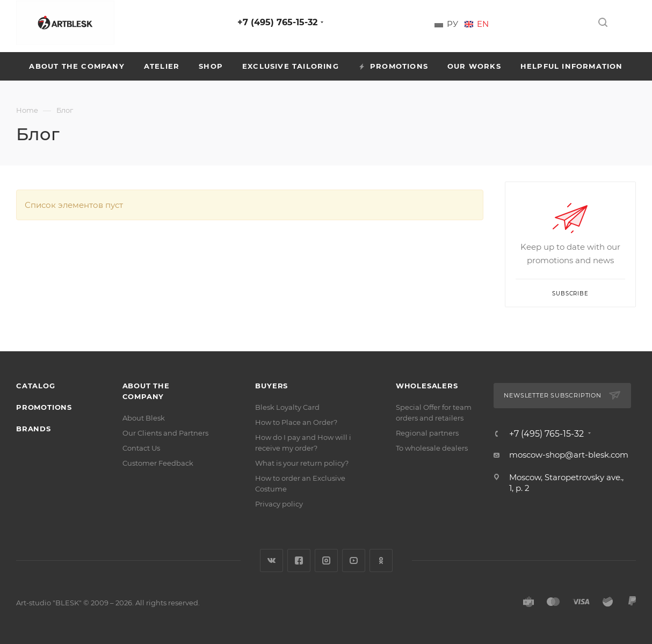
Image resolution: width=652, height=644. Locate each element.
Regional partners (427, 433)
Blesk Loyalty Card (287, 407)
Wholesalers (427, 386)
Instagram (326, 560)
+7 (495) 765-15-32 (277, 22)
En (483, 24)
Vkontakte (271, 560)
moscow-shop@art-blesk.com (569, 455)
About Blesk (144, 418)
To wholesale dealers (432, 448)
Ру (452, 24)
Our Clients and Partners (165, 433)
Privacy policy (279, 504)
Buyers (271, 386)
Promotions (44, 407)
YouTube (354, 560)
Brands (34, 429)
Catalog (36, 386)
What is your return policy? (302, 463)
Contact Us (141, 448)
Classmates (381, 560)
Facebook (299, 560)
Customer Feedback (158, 463)
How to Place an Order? (296, 422)
